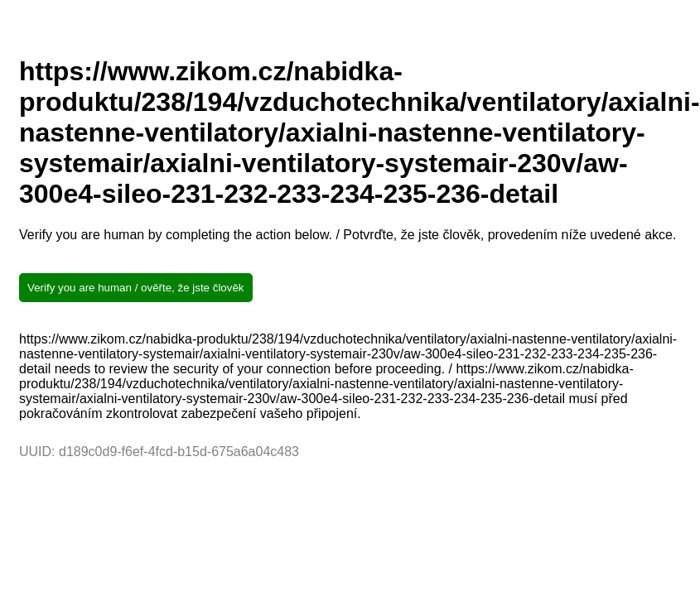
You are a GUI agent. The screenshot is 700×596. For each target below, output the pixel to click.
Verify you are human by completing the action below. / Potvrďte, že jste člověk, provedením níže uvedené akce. (348, 235)
